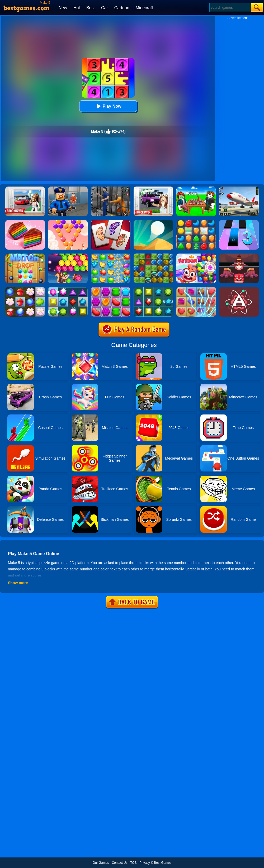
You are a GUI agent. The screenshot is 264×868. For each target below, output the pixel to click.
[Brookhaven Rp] (25, 188)
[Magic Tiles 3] (239, 222)
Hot (77, 8)
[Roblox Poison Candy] (196, 188)
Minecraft (144, 8)
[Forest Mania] (25, 289)
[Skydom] (196, 255)
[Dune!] (153, 222)
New (63, 8)
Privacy (145, 863)
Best (91, 8)
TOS (133, 863)
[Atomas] (239, 289)
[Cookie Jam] (25, 222)
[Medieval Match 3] (153, 255)
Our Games (101, 863)
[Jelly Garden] (111, 289)
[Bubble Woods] (68, 255)
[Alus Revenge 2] (239, 255)
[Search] (230, 8)
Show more (18, 583)
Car (105, 8)
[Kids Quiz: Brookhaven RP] (153, 188)
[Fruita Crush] (111, 255)
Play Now (108, 106)
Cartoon (122, 8)
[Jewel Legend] (68, 289)
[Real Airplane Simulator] (239, 188)
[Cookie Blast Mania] (196, 222)
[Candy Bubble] (68, 222)
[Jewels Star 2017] (153, 289)
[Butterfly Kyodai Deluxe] (111, 222)
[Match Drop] (25, 255)
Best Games (163, 863)
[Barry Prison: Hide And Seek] (68, 188)
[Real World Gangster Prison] (111, 188)
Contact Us (119, 863)
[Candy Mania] (196, 289)
